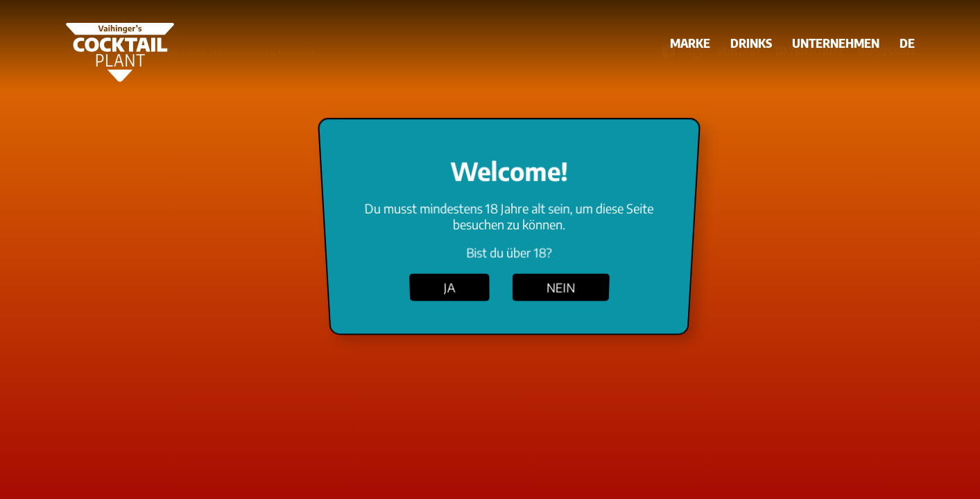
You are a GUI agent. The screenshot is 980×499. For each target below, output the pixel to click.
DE (907, 43)
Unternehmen (836, 43)
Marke (690, 43)
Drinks (751, 43)
